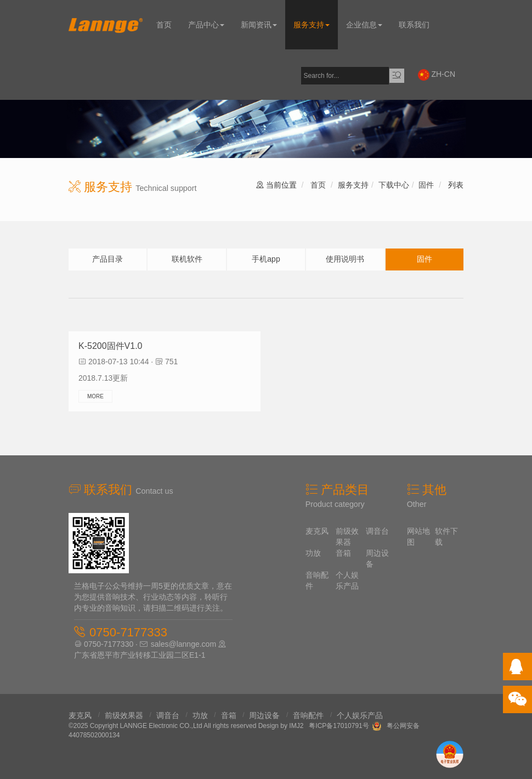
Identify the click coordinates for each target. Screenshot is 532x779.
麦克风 (317, 531)
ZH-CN (437, 75)
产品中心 (206, 25)
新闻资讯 (259, 25)
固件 (426, 185)
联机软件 (187, 259)
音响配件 (308, 715)
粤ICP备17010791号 (339, 726)
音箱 (343, 553)
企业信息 (364, 25)
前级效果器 (124, 715)
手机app (266, 259)
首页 (164, 25)
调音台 (377, 531)
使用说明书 (345, 259)
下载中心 (394, 185)
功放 (313, 553)
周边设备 (264, 715)
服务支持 (312, 25)
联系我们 (414, 25)
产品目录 (107, 259)
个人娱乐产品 (360, 715)
